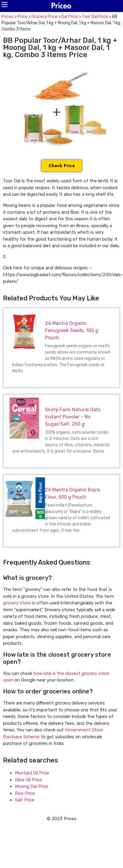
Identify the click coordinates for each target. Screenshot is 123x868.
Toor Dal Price (95, 17)
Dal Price (70, 17)
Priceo (8, 17)
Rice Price (25, 793)
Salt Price (25, 800)
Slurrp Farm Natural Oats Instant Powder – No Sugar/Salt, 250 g (73, 417)
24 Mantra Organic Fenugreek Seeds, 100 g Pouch (72, 330)
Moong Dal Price (32, 786)
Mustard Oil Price (32, 773)
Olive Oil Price (28, 780)
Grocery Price (44, 17)
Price (22, 17)
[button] (4, 4)
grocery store (17, 603)
